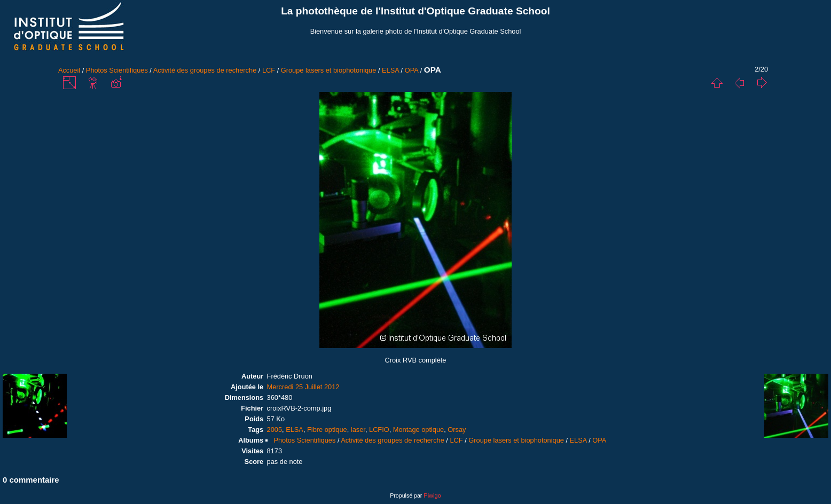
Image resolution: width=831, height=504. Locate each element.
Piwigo (432, 495)
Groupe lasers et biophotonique (329, 70)
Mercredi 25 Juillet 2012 (303, 387)
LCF (269, 70)
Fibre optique (327, 430)
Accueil (69, 70)
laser (358, 430)
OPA (411, 70)
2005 (275, 430)
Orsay (457, 430)
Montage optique (418, 430)
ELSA (390, 70)
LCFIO (379, 430)
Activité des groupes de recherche (205, 70)
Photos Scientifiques (117, 70)
